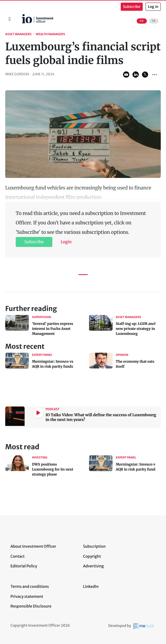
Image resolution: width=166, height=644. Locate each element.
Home (20, 16)
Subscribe (132, 7)
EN (142, 21)
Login (66, 242)
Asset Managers (18, 34)
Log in (153, 7)
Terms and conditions (30, 587)
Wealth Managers (50, 34)
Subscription (94, 546)
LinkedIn (91, 587)
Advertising (93, 566)
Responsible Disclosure (31, 606)
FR (154, 21)
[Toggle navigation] (10, 19)
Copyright (92, 556)
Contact (18, 556)
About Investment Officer (33, 546)
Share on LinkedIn (136, 75)
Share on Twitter (145, 75)
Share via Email (126, 75)
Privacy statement (27, 597)
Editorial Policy (24, 566)
